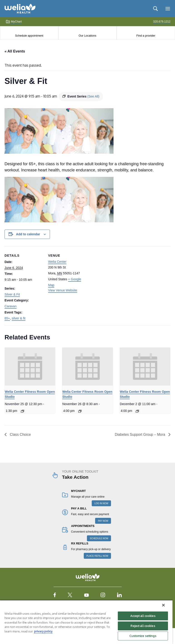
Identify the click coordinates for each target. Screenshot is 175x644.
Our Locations (88, 36)
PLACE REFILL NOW (97, 556)
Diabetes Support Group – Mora (140, 435)
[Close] (163, 605)
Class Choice (20, 435)
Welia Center (57, 262)
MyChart (14, 22)
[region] (86, 622)
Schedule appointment (29, 36)
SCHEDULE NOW (99, 538)
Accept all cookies (143, 616)
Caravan (11, 306)
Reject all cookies (143, 626)
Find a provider (146, 36)
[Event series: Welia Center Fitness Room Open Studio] (22, 411)
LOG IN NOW (101, 503)
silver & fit (19, 318)
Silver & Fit (12, 294)
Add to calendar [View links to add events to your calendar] (28, 234)
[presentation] (30, 367)
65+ (7, 318)
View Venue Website (63, 290)
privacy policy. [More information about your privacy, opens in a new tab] (43, 631)
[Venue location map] (116, 278)
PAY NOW (103, 521)
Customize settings (143, 636)
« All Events (15, 51)
